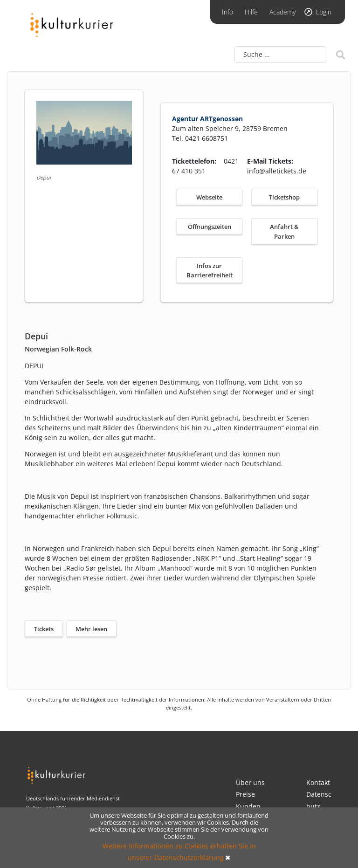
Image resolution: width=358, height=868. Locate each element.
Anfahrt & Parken (284, 231)
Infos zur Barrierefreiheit (210, 271)
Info (227, 12)
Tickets (44, 629)
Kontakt (318, 782)
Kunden (248, 806)
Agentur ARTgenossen (207, 119)
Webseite (209, 197)
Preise (245, 794)
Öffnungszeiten (210, 227)
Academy (282, 12)
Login (324, 12)
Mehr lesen (91, 629)
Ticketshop (284, 197)
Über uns (250, 782)
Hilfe (251, 12)
